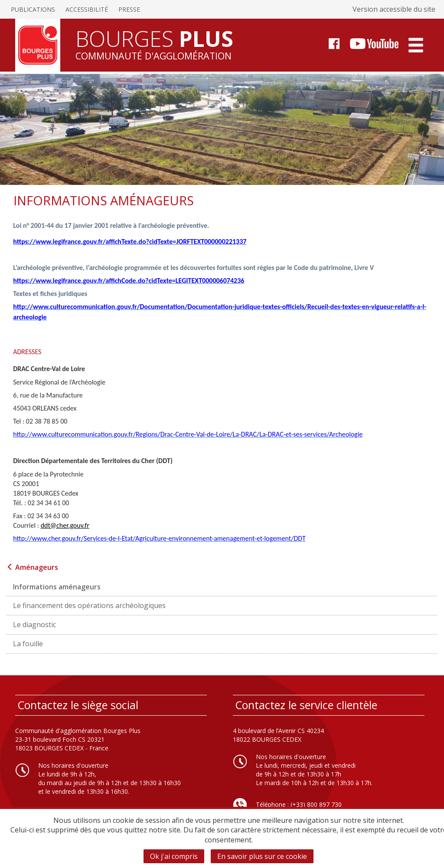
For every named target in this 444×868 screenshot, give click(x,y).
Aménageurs (32, 567)
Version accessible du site (394, 9)
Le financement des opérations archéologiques (89, 605)
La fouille (28, 644)
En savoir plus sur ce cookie (262, 856)
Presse (129, 9)
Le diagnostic (34, 625)
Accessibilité (87, 9)
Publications (33, 9)
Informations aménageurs (57, 587)
